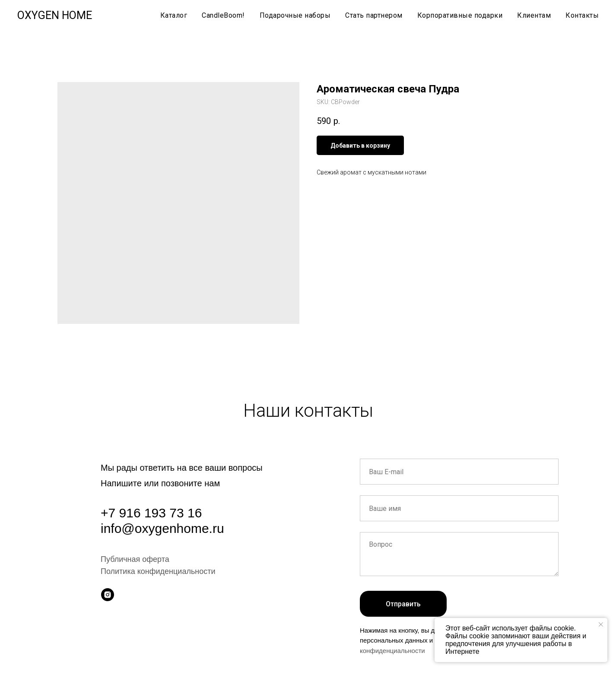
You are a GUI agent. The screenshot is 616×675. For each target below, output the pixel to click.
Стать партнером (374, 15)
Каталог (174, 15)
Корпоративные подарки (460, 15)
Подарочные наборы (295, 15)
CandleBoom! (223, 15)
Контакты (582, 15)
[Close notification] (601, 624)
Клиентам (534, 15)
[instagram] (108, 595)
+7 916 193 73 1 (148, 513)
